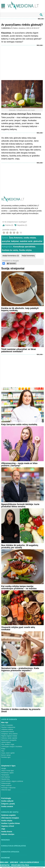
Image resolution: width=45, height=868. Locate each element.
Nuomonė (6, 858)
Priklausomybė (6, 783)
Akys (3, 751)
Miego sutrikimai (6, 786)
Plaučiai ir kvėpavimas (8, 727)
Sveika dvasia (7, 832)
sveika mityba (30, 238)
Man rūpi (5, 722)
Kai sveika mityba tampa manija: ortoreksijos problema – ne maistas (19, 587)
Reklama (41, 19)
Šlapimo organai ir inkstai (9, 736)
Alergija (4, 768)
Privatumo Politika (20, 865)
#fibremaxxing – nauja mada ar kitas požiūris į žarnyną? (19, 464)
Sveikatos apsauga (10, 852)
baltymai (15, 241)
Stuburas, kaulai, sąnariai (9, 738)
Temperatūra (5, 775)
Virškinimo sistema (7, 729)
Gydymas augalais (8, 815)
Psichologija (6, 798)
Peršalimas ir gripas (7, 773)
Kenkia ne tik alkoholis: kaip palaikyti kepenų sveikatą (20, 309)
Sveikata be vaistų (10, 250)
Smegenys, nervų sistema (9, 734)
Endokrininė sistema (8, 732)
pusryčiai (6, 241)
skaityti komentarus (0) (11, 256)
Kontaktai (5, 865)
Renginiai (6, 840)
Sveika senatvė (7, 806)
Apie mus (14, 862)
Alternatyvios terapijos (10, 818)
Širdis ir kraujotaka (7, 725)
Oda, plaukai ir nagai (8, 744)
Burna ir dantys (6, 755)
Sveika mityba (25, 250)
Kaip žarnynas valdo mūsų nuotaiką (19, 424)
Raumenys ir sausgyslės (9, 740)
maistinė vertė (26, 241)
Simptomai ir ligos (8, 766)
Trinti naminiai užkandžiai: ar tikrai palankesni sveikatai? (19, 350)
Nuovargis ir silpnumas (8, 788)
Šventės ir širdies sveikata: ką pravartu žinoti (21, 710)
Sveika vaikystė (7, 801)
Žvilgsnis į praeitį (8, 804)
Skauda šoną (5, 779)
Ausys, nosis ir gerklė (8, 753)
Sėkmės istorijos (8, 834)
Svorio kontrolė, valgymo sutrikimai (12, 781)
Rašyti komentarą (28, 256)
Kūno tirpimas (6, 777)
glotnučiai (38, 241)
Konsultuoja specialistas (24, 247)
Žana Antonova (16, 238)
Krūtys (3, 749)
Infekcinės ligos (6, 790)
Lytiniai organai (6, 742)
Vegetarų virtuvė (8, 826)
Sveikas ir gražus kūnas (11, 823)
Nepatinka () (22, 225)
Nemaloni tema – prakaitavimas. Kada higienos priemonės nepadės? (20, 669)
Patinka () (9, 225)
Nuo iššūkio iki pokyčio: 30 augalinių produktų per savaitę (20, 546)
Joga (3, 829)
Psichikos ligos (6, 757)
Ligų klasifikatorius (29, 862)
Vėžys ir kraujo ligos (8, 771)
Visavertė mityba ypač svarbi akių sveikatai (18, 628)
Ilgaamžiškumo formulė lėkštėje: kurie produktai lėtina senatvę (20, 505)
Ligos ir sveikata (9, 719)
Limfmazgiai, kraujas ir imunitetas (12, 747)
